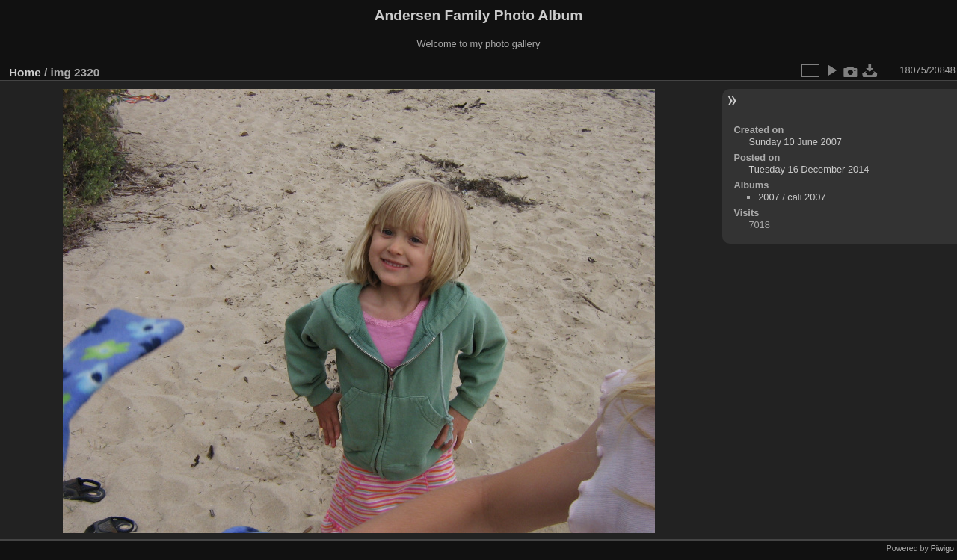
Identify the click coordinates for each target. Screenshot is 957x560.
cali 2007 (806, 197)
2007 (769, 197)
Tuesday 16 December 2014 (809, 169)
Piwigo (942, 548)
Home (25, 72)
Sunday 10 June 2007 (795, 142)
